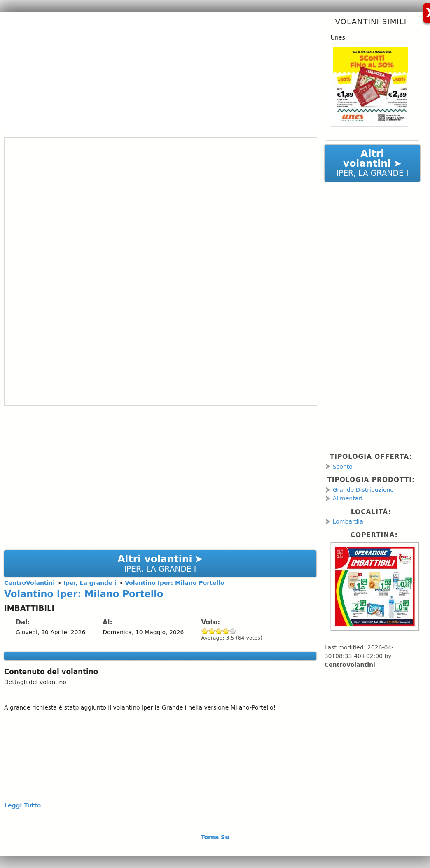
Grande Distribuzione (363, 490)
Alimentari (348, 498)
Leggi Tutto (22, 805)
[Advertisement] (157, 73)
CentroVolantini (350, 665)
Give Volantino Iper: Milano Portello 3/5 (219, 631)
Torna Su (215, 837)
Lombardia (348, 521)
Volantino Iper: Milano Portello (84, 594)
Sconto (343, 467)
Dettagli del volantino (35, 682)
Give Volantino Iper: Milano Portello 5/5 (233, 631)
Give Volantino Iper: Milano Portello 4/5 (226, 631)
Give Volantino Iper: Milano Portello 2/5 (212, 631)
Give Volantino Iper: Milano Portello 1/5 (205, 631)
